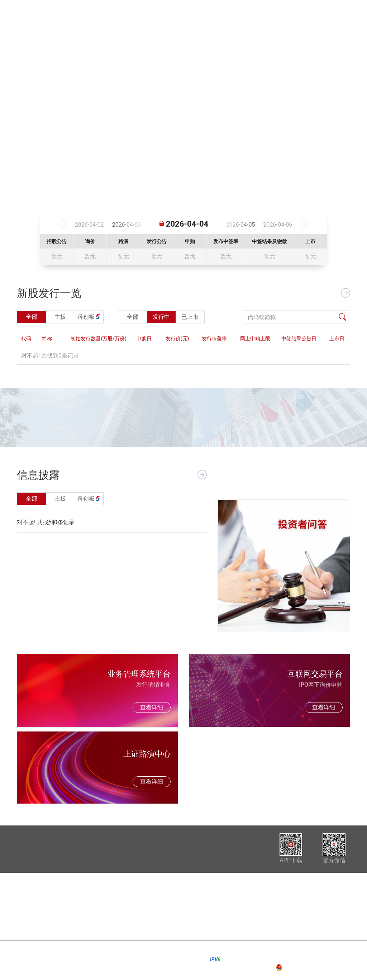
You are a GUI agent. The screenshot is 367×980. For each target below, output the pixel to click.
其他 (247, 924)
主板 (247, 903)
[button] (23, 120)
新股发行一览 (211, 16)
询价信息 (253, 16)
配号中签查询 (333, 16)
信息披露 (168, 16)
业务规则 (290, 16)
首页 (137, 16)
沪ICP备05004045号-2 (331, 960)
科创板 (249, 914)
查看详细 (152, 707)
